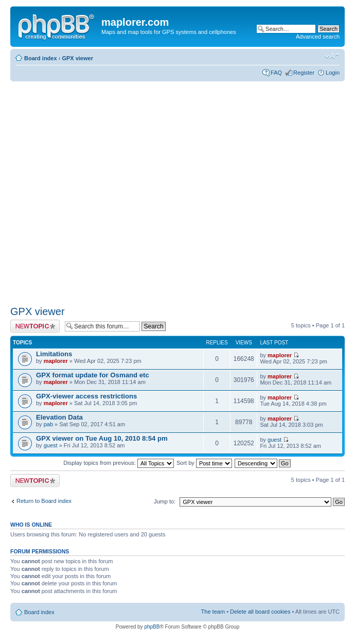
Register (304, 73)
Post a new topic (35, 326)
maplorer (56, 361)
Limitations (54, 354)
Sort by (204, 463)
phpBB (152, 627)
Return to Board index (44, 501)
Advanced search (318, 37)
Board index (41, 58)
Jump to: (165, 501)
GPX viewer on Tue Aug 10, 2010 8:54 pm (102, 438)
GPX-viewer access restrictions (86, 396)
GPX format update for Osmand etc (93, 375)
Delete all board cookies (260, 612)
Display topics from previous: (119, 463)
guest (51, 445)
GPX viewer (77, 58)
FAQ (276, 73)
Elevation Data (59, 417)
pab (48, 424)
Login (333, 73)
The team (213, 612)
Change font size (332, 56)
